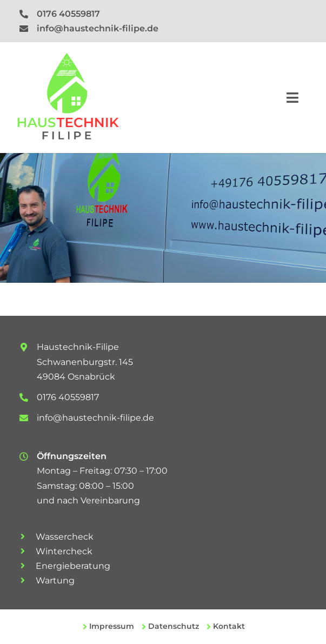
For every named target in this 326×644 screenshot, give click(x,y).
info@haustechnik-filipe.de (98, 28)
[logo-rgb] (68, 57)
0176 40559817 (68, 14)
